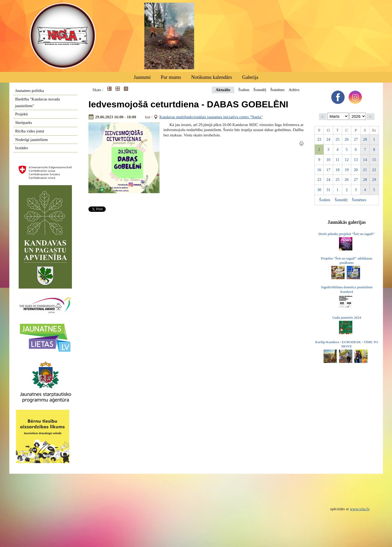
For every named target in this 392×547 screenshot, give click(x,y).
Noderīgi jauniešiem (31, 140)
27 (356, 139)
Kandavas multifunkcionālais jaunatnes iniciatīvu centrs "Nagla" (211, 117)
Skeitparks (24, 123)
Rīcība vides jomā (30, 131)
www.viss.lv (360, 509)
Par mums (171, 77)
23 (319, 139)
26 (347, 139)
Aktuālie (223, 90)
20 (356, 170)
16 (319, 170)
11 (337, 160)
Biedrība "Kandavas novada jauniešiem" (38, 102)
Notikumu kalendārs (212, 77)
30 (319, 190)
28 (365, 139)
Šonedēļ (260, 90)
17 (328, 170)
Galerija (250, 77)
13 (356, 160)
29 (374, 180)
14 (365, 160)
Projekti (22, 114)
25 (338, 139)
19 (347, 170)
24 (328, 139)
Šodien (244, 90)
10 (328, 160)
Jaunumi (142, 77)
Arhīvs (294, 90)
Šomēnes (277, 90)
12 (347, 160)
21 (365, 170)
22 (374, 170)
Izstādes (22, 148)
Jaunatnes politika (30, 91)
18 (338, 170)
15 (374, 160)
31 (328, 190)
